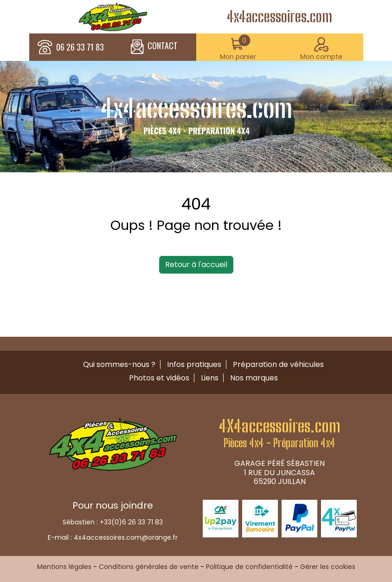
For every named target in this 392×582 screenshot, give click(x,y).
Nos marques (254, 378)
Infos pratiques (194, 364)
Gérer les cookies (328, 567)
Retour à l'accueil (196, 265)
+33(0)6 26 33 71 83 (131, 522)
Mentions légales (64, 567)
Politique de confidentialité (249, 567)
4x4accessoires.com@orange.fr (126, 537)
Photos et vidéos (159, 378)
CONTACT (154, 47)
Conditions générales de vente (149, 567)
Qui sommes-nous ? (119, 364)
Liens (210, 378)
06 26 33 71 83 (80, 47)
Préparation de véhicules (278, 364)
